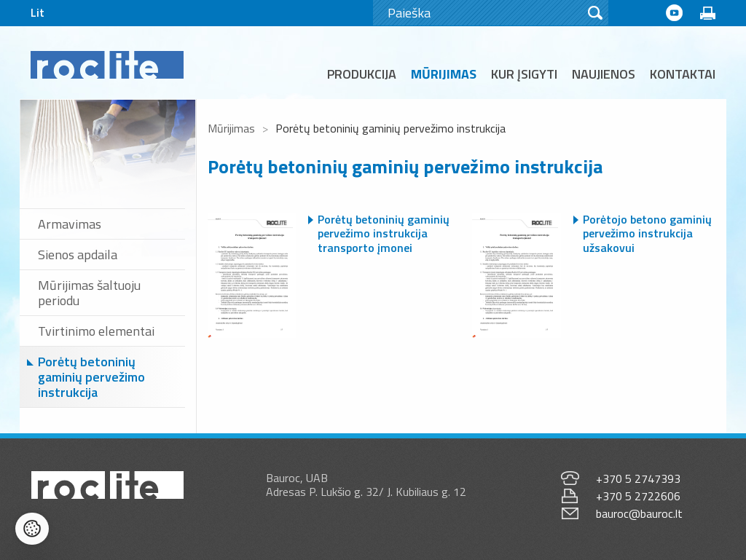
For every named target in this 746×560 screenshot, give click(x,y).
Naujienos (604, 74)
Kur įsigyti (524, 74)
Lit (38, 12)
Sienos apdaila (78, 255)
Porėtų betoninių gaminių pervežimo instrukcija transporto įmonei (384, 234)
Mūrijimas (444, 74)
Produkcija (362, 74)
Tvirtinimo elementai (96, 331)
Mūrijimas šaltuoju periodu (89, 293)
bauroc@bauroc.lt (639, 513)
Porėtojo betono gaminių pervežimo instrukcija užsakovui (647, 234)
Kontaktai (683, 74)
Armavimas (70, 224)
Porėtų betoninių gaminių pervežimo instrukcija (91, 377)
